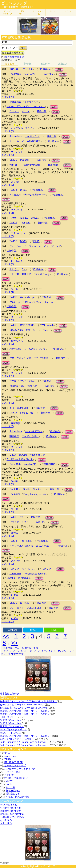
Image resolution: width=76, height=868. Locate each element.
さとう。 (14, 269)
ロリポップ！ (50, 866)
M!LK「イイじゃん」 (11, 733)
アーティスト (38, 13)
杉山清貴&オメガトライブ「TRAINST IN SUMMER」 (28, 701)
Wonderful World (34, 431)
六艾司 (13, 381)
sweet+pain (10, 756)
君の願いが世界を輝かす (32, 455)
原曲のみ (63, 64)
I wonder (25, 160)
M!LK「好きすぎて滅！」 (13, 730)
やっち (15, 289)
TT (22, 517)
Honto (9, 784)
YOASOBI (15, 69)
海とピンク (28, 569)
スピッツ (14, 569)
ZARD (8, 759)
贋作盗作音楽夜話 (15, 57)
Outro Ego (22, 408)
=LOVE (9, 781)
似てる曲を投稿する (13, 53)
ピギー (15, 618)
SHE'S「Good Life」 (11, 720)
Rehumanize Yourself (35, 574)
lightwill (35, 866)
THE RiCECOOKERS (21, 274)
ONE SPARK (27, 325)
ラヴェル (14, 111)
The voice (53, 165)
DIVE (23, 190)
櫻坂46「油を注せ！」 (12, 726)
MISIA (13, 455)
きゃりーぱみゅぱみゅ (21, 546)
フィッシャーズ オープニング (45, 246)
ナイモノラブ (32, 136)
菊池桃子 (14, 436)
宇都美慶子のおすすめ (12, 817)
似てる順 (10, 64)
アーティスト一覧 (22, 651)
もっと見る (6, 820)
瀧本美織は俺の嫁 (9, 694)
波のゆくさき (42, 274)
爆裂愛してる (13, 794)
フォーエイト (17, 608)
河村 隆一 (15, 165)
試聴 (59, 69)
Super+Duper (13, 791)
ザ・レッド (17, 152)
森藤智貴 (16, 423)
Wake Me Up (27, 297)
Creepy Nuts (16, 330)
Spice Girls (15, 464)
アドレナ (9, 775)
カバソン (53, 11)
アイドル (28, 69)
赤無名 (15, 533)
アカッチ (16, 561)
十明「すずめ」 (8, 717)
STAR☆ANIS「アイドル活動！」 (18, 739)
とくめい (16, 182)
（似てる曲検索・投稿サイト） (18, 7)
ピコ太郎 (14, 522)
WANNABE (30, 464)
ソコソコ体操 (41, 358)
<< (6, 636)
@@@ (15, 481)
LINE (54, 630)
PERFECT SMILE (28, 218)
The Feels (25, 541)
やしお (15, 509)
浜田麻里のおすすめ (11, 811)
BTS (12, 408)
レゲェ (15, 595)
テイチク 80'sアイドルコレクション (26, 106)
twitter (33, 630)
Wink (12, 302)
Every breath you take (35, 494)
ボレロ (25, 111)
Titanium (38, 489)
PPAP (25, 522)
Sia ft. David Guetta (20, 489)
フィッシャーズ (18, 246)
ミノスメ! (68, 11)
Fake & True (27, 413)
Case (46, 330)
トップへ (6, 651)
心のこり (10, 787)
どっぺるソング (14, 3)
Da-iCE (13, 160)
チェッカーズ (17, 141)
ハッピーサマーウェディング (20, 769)
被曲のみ (45, 64)
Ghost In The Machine (18, 578)
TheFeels (25, 223)
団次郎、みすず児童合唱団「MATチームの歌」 (25, 711)
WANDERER (34, 141)
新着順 (27, 64)
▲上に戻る (6, 823)
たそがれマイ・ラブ (15, 766)
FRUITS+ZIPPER (14, 762)
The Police (15, 74)
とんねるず (15, 195)
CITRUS (25, 603)
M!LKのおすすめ (9, 805)
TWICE (13, 190)
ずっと (8, 753)
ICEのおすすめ (30, 648)
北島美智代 (15, 102)
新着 (23, 13)
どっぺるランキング (45, 651)
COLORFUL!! (34, 608)
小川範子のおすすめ (11, 808)
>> (14, 643)
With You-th (48, 325)
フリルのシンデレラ (35, 349)
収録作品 (45, 69)
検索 (23, 48)
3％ (24, 269)
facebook (13, 630)
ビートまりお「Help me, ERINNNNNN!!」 (22, 705)
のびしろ (30, 330)
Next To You (30, 74)
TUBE (13, 218)
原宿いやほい (43, 546)
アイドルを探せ (30, 436)
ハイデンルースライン (23, 128)
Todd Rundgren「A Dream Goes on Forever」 (24, 742)
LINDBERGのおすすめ (12, 814)
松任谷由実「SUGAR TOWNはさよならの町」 (25, 708)
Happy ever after (31, 165)
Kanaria (14, 386)
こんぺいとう (18, 233)
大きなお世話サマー (35, 195)
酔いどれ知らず (29, 386)
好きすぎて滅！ (13, 772)
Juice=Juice (16, 136)
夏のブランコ (31, 102)
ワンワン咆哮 (27, 381)
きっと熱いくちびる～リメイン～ (36, 302)
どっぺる (8, 13)
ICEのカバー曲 (11, 648)
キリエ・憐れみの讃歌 (17, 797)
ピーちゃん (17, 261)
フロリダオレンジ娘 (20, 358)
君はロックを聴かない (16, 778)
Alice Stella (15, 349)
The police (15, 494)
